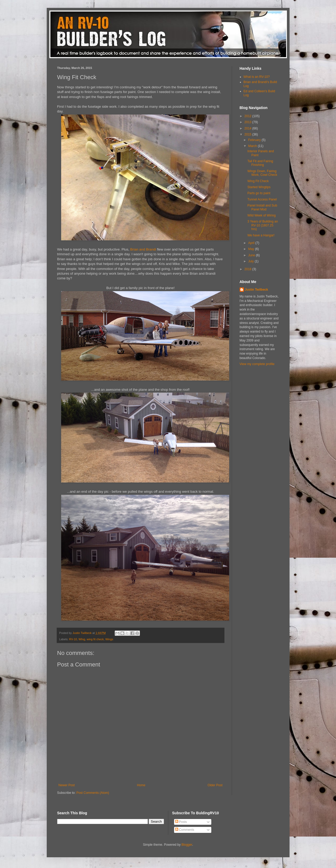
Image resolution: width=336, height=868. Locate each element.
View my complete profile (257, 364)
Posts (181, 822)
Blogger (187, 845)
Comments (185, 830)
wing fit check (95, 639)
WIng (82, 639)
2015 (248, 134)
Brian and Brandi (143, 249)
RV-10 (73, 639)
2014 (248, 128)
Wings (109, 639)
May (251, 249)
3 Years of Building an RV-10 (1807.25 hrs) (262, 225)
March (253, 146)
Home (141, 785)
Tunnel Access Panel (262, 199)
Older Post (215, 785)
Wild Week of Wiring (261, 215)
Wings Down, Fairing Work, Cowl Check (262, 173)
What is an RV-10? (257, 77)
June (252, 255)
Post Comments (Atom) (93, 793)
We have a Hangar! (261, 235)
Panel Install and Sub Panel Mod (262, 207)
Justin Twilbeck (256, 290)
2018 (248, 269)
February (255, 140)
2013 (248, 122)
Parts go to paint (259, 193)
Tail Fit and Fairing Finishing (260, 163)
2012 (248, 116)
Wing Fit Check (258, 181)
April (252, 243)
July (251, 261)
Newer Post (67, 785)
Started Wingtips (259, 187)
